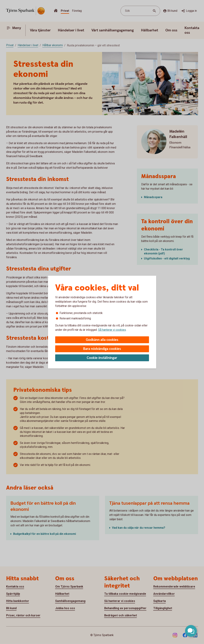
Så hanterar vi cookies (112, 330)
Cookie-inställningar (102, 358)
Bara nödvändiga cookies (102, 349)
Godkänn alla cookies (102, 340)
